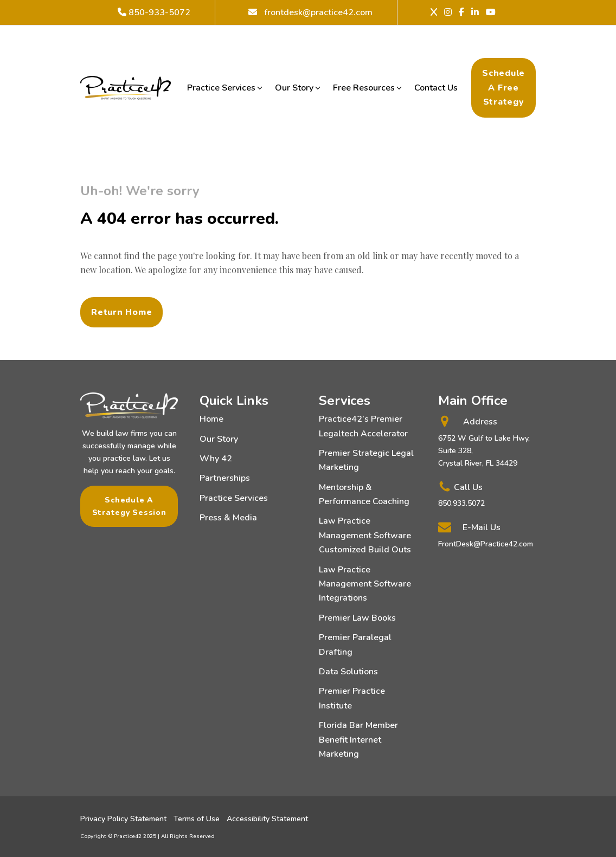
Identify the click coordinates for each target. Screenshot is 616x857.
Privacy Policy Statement (123, 819)
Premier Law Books (357, 618)
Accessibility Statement (267, 819)
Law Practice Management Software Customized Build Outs (365, 535)
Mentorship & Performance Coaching (364, 494)
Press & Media (228, 518)
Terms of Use (197, 819)
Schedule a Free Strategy (503, 88)
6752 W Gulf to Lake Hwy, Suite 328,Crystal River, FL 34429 (484, 451)
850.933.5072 (461, 503)
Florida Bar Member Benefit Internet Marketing (358, 740)
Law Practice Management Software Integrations (365, 584)
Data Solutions (348, 672)
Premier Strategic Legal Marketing (366, 460)
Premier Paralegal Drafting (355, 645)
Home (211, 419)
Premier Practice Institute (352, 698)
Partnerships (225, 478)
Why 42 (216, 459)
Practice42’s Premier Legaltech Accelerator (363, 426)
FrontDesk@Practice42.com (486, 544)
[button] (226, 88)
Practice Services (234, 498)
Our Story (219, 439)
